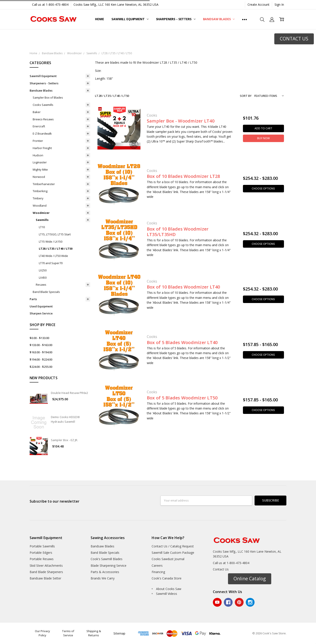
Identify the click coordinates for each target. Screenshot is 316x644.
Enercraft (39, 126)
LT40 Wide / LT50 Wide (53, 256)
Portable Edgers (41, 553)
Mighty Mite (40, 170)
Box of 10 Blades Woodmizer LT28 (183, 176)
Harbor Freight (42, 148)
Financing (158, 572)
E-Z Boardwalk (42, 133)
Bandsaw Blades (219, 19)
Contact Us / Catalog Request (173, 546)
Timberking (40, 191)
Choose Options (263, 189)
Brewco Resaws (43, 119)
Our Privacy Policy (42, 633)
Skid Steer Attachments (46, 566)
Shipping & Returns (94, 633)
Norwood (39, 177)
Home (100, 19)
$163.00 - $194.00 (41, 352)
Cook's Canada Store (167, 578)
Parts (33, 299)
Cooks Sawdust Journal (168, 559)
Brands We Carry (103, 578)
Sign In (279, 5)
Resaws (41, 285)
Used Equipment (41, 306)
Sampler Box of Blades (48, 97)
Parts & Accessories (105, 572)
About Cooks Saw (169, 589)
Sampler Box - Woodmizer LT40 (181, 121)
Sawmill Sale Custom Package (173, 553)
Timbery (38, 198)
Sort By (246, 96)
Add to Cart (263, 128)
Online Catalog (250, 579)
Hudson (38, 155)
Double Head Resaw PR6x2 (70, 393)
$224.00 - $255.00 (41, 367)
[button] (294, 39)
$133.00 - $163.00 (41, 345)
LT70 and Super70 (51, 263)
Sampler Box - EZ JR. (65, 440)
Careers (157, 566)
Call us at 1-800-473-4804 (50, 5)
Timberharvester (44, 184)
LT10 (42, 227)
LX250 (43, 270)
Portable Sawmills (42, 546)
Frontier (38, 141)
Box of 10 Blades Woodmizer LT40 (183, 287)
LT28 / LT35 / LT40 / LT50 (56, 249)
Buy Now (263, 138)
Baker (37, 112)
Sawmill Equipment (130, 19)
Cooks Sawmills (43, 105)
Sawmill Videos (167, 594)
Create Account (259, 5)
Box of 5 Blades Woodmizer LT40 (182, 342)
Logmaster (40, 162)
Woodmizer (41, 213)
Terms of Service (68, 633)
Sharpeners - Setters (176, 19)
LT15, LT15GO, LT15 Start (55, 234)
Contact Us (221, 569)
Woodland (40, 206)
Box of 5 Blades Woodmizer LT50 (182, 398)
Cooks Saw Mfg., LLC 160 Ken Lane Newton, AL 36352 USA (116, 5)
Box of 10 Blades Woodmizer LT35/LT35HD (178, 232)
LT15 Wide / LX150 (51, 242)
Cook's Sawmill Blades (107, 559)
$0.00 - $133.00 (39, 338)
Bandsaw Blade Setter (45, 578)
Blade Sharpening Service (109, 566)
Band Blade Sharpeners (46, 572)
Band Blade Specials (46, 292)
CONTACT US (294, 39)
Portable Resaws (42, 559)
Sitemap (119, 633)
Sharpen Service (41, 313)
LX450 (43, 278)
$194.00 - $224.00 (41, 359)
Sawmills (42, 220)
